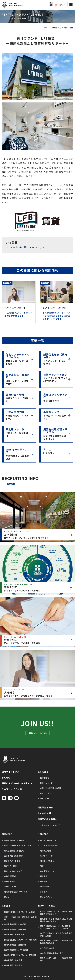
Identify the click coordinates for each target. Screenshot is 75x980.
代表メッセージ (46, 783)
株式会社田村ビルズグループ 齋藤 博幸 (20, 955)
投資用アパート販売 (12, 861)
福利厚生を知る (45, 807)
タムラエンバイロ (10, 789)
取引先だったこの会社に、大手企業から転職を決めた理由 (56, 942)
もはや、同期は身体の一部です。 (53, 953)
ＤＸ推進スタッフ (47, 871)
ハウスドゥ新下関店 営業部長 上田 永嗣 (20, 918)
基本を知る (43, 772)
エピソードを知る (46, 906)
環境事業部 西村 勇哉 (13, 965)
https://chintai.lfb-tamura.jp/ (24, 247)
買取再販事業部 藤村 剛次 (15, 945)
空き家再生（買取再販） (14, 856)
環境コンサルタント (48, 861)
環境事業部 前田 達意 (13, 960)
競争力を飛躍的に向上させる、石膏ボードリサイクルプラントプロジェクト (56, 927)
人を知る (6, 906)
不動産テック (9, 882)
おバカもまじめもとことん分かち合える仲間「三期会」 (56, 934)
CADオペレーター (47, 856)
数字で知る (44, 778)
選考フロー (44, 798)
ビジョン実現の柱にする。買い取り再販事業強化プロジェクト (56, 913)
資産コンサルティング (13, 871)
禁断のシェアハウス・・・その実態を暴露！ (56, 959)
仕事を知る (43, 834)
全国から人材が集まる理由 (51, 788)
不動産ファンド (10, 887)
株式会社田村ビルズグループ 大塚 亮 (19, 912)
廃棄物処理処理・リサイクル (16, 892)
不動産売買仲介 (10, 876)
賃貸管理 (44, 882)
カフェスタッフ (46, 897)
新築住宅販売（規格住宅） (15, 851)
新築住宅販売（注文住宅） (15, 840)
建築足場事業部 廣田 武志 (15, 930)
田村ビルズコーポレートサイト (17, 783)
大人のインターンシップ (50, 825)
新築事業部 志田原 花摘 (14, 935)
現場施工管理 (45, 851)
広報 (42, 866)
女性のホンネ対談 (47, 948)
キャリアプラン (46, 793)
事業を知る (56, 28)
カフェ (7, 897)
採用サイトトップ (10, 772)
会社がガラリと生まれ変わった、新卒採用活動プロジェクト (56, 920)
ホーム (47, 28)
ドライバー (44, 892)
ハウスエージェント (48, 840)
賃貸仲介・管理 (10, 866)
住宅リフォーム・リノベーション (17, 846)
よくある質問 (44, 813)
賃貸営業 (44, 876)
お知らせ (6, 778)
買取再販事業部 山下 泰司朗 (16, 950)
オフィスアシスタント (49, 846)
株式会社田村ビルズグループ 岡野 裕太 (20, 940)
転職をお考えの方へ (47, 819)
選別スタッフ (45, 887)
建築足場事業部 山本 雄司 (15, 924)
